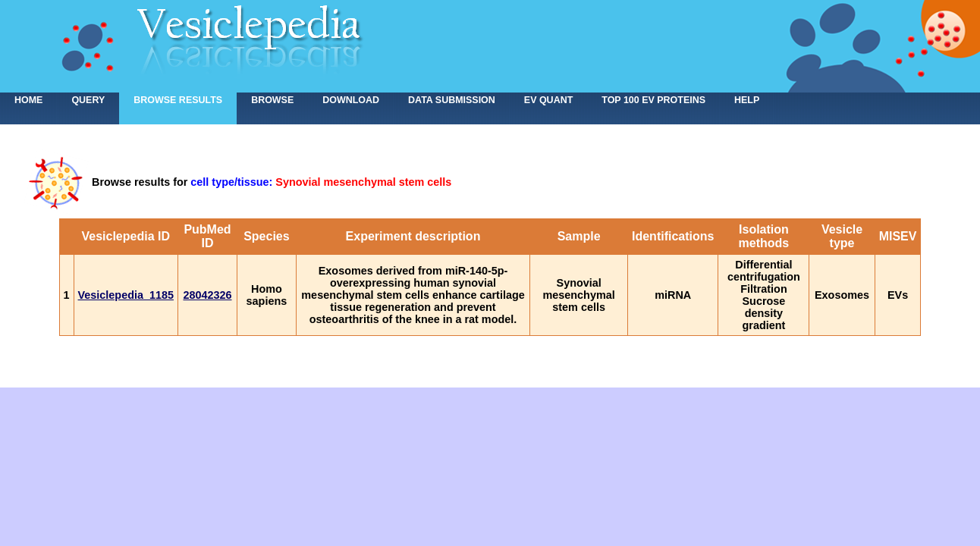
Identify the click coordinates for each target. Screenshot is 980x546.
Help (747, 100)
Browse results (178, 100)
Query (88, 100)
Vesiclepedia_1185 (126, 295)
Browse (272, 100)
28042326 (207, 295)
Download (351, 100)
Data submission (452, 100)
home (28, 100)
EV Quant (548, 100)
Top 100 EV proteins (653, 100)
